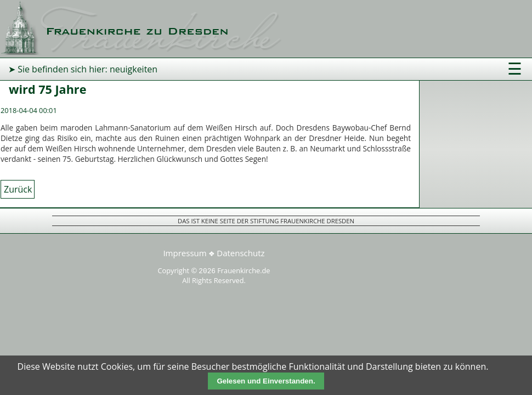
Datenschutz (240, 253)
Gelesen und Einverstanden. (266, 381)
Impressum (185, 253)
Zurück (18, 189)
